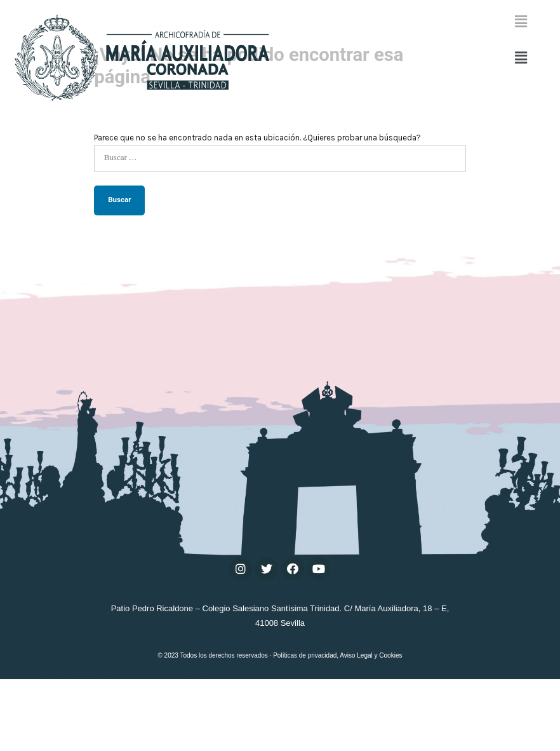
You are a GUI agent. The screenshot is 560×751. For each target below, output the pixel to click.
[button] (521, 58)
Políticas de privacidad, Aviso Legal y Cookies (337, 727)
